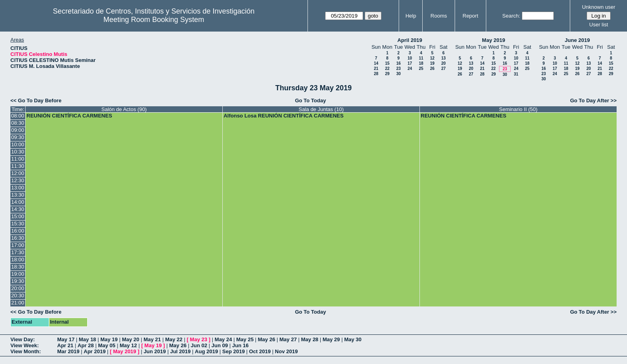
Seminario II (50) (518, 109)
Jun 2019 (155, 351)
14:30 (18, 209)
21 (376, 69)
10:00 (18, 144)
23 (398, 69)
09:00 (18, 130)
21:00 (18, 303)
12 (432, 58)
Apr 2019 (95, 351)
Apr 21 (65, 345)
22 (387, 69)
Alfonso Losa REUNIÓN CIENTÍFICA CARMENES (284, 116)
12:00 (18, 173)
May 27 (288, 339)
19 (432, 63)
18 (421, 63)
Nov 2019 (287, 351)
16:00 (18, 231)
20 (443, 63)
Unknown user (598, 7)
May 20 (131, 339)
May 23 (199, 339)
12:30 (18, 180)
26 (432, 69)
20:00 (18, 288)
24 (410, 69)
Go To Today (311, 100)
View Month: (26, 351)
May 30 (353, 339)
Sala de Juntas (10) (321, 109)
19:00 (18, 274)
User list (599, 25)
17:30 (18, 252)
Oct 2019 (260, 351)
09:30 (18, 137)
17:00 (18, 245)
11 (421, 58)
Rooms (439, 16)
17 (410, 63)
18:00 (18, 260)
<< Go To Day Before (36, 100)
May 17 (66, 339)
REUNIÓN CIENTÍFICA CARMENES (69, 116)
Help (411, 16)
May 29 (331, 339)
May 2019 (493, 40)
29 (387, 74)
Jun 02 (199, 345)
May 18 (87, 339)
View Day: (23, 339)
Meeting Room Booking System (154, 20)
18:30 (18, 267)
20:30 (18, 295)
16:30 (18, 238)
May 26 (267, 339)
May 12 (128, 345)
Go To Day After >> (593, 100)
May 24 (223, 339)
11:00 (18, 159)
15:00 (18, 216)
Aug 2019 (206, 351)
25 (421, 69)
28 (376, 74)
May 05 (107, 345)
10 (410, 58)
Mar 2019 (68, 351)
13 (443, 58)
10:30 (18, 152)
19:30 (18, 281)
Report (470, 16)
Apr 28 (86, 345)
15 (387, 63)
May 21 (152, 339)
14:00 (18, 202)
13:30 (18, 195)
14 (376, 63)
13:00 (18, 188)
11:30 (18, 166)
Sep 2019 (234, 351)
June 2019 (577, 40)
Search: (511, 16)
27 (443, 69)
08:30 (18, 123)
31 (516, 74)
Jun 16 (241, 345)
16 (398, 63)
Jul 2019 (180, 351)
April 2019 (410, 40)
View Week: (25, 345)
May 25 (245, 339)
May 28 (310, 339)
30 (398, 74)
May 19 (109, 339)
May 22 (174, 339)
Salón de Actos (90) (124, 109)
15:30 (18, 224)
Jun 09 (220, 345)
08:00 (18, 116)
